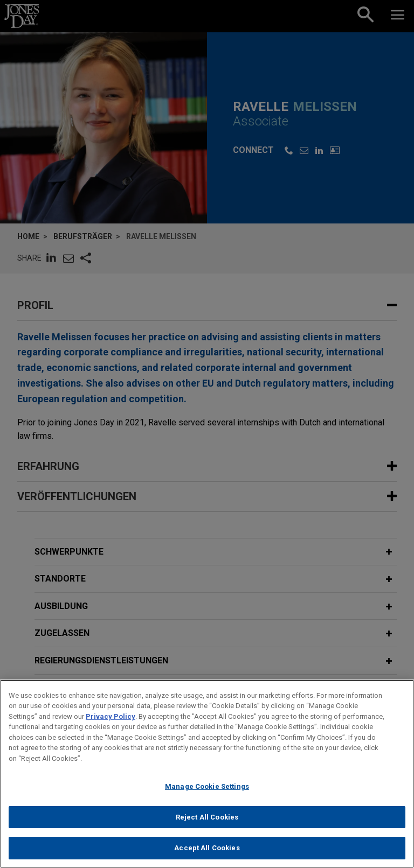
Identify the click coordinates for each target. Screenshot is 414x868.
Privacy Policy (111, 721)
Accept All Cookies (207, 853)
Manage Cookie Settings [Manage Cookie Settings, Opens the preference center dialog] (207, 791)
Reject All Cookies (207, 821)
